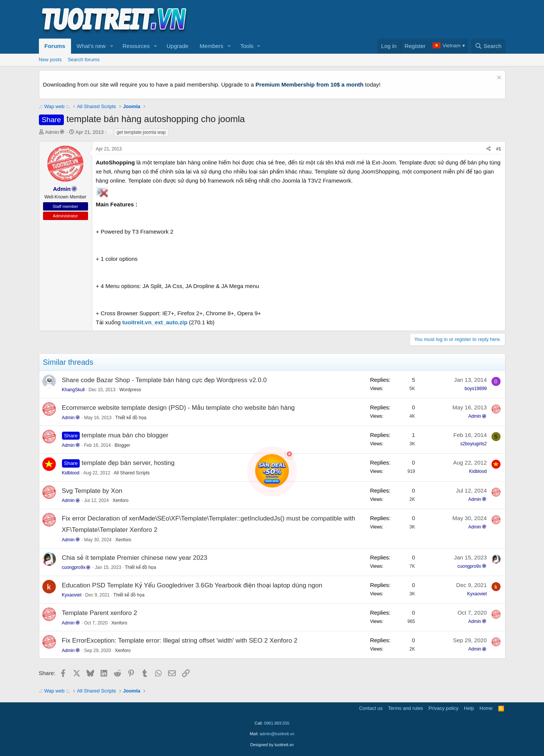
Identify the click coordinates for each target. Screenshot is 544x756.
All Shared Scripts (132, 473)
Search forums (84, 60)
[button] (111, 46)
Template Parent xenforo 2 (100, 613)
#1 (498, 149)
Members (212, 46)
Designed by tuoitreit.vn (272, 745)
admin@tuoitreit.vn (277, 734)
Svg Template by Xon (92, 491)
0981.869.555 (277, 723)
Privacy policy (443, 708)
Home (486, 708)
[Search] (488, 46)
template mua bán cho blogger (125, 435)
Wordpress (130, 390)
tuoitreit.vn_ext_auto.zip (155, 322)
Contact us (371, 708)
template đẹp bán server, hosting (128, 463)
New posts (50, 60)
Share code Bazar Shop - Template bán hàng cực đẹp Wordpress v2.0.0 (164, 380)
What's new (91, 46)
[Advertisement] (368, 19)
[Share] (488, 149)
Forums (55, 46)
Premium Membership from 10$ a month (309, 84)
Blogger (122, 445)
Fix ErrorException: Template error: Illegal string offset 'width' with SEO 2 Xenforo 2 (180, 641)
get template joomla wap (141, 132)
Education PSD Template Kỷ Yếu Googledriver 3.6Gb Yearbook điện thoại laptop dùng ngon (192, 585)
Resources (136, 46)
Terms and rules (405, 708)
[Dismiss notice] (498, 78)
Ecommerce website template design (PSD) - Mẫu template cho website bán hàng (178, 408)
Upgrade (178, 46)
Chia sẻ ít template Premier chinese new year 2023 (135, 558)
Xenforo (121, 500)
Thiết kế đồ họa (131, 418)
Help (469, 708)
